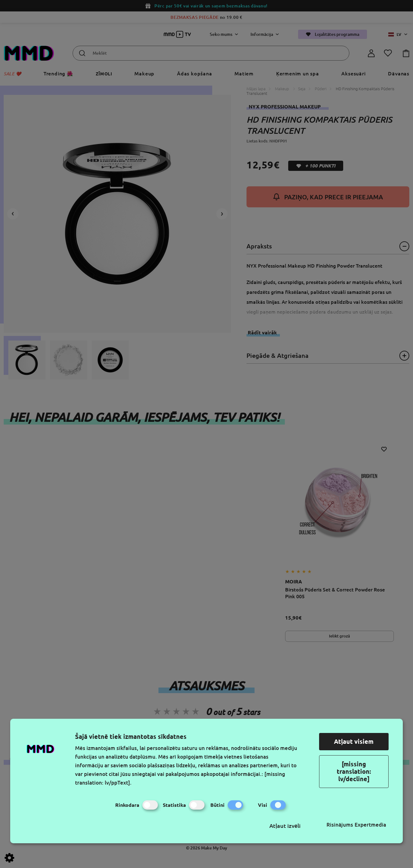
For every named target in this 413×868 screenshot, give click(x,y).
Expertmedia (370, 825)
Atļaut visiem (354, 741)
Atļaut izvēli (285, 826)
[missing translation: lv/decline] (354, 771)
